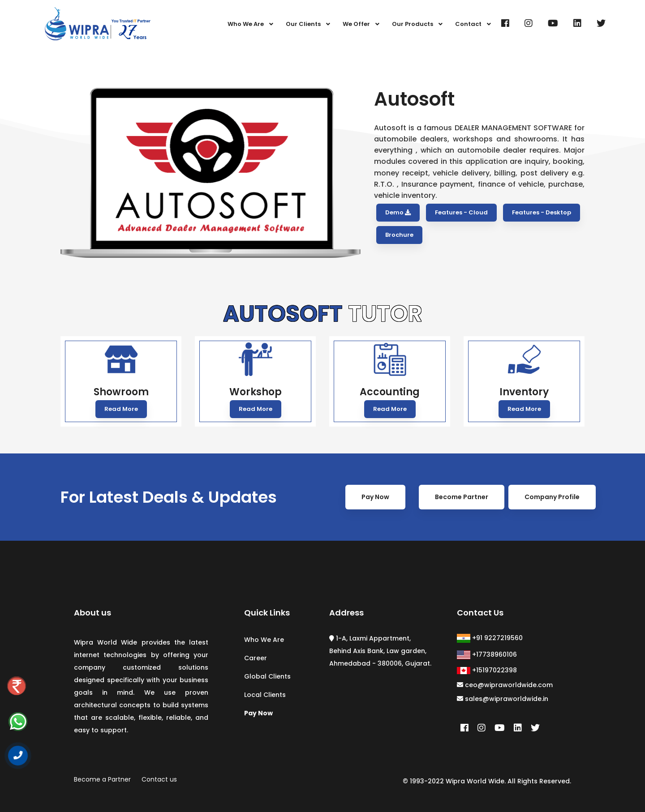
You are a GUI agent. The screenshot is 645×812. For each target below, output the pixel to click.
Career (256, 658)
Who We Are (264, 640)
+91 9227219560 (490, 638)
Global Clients (267, 676)
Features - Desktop (542, 212)
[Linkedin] (577, 23)
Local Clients (265, 695)
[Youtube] (553, 23)
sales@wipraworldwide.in (503, 699)
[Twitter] (601, 23)
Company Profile (552, 511)
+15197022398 (487, 670)
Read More (121, 409)
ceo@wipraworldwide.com (505, 685)
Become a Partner (102, 779)
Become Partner (462, 511)
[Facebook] (505, 23)
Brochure (399, 235)
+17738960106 (487, 655)
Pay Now (375, 511)
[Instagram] (529, 23)
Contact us (159, 779)
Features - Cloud (461, 212)
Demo (398, 212)
